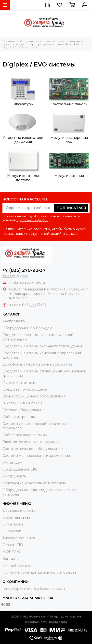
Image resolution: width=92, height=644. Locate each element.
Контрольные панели (69, 104)
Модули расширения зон (69, 140)
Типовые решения (19, 538)
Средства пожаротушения (26, 389)
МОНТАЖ (11, 552)
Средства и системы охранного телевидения (42, 346)
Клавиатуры (23, 104)
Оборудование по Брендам (27, 328)
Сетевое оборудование (24, 410)
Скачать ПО (13, 545)
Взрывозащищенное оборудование (34, 396)
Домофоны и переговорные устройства (38, 364)
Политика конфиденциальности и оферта (39, 572)
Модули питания (69, 176)
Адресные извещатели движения (23, 140)
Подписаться (71, 208)
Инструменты (14, 476)
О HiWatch (12, 531)
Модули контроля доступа (23, 178)
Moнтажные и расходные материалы (35, 483)
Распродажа (14, 321)
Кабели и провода (19, 417)
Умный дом (12, 462)
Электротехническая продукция (31, 442)
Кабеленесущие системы (25, 435)
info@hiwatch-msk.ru (27, 282)
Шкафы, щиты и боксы (22, 403)
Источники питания (20, 382)
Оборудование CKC (20, 469)
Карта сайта (58, 622)
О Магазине (13, 524)
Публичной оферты (32, 220)
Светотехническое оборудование (33, 449)
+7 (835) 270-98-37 (24, 270)
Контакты (11, 559)
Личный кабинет (17, 565)
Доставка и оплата (19, 511)
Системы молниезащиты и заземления (36, 456)
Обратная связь (16, 517)
